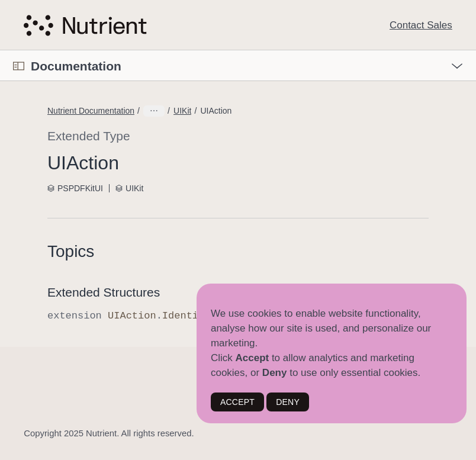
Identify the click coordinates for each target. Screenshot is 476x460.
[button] (0, 51)
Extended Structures (104, 292)
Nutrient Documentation (91, 111)
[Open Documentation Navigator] (19, 66)
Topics (71, 251)
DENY (288, 402)
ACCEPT (237, 402)
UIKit (182, 111)
